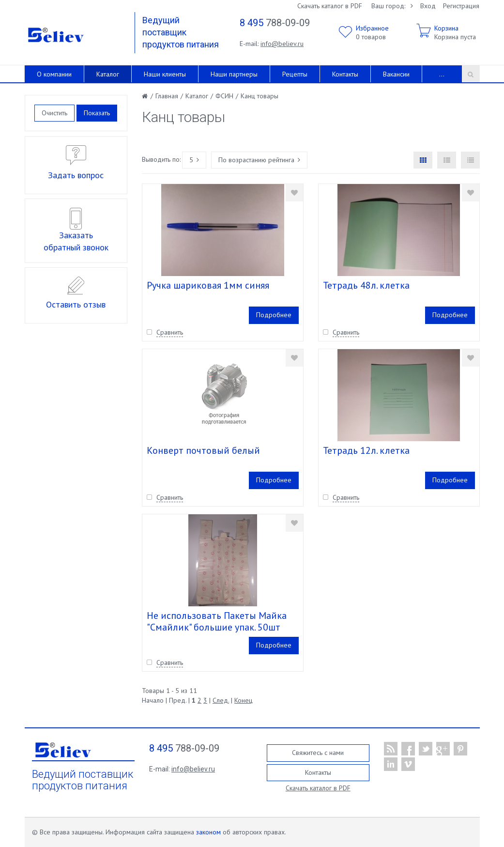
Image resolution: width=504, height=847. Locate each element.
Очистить (54, 113)
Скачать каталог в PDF (330, 6)
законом (208, 832)
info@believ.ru (282, 44)
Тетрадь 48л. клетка (366, 285)
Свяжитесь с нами (318, 753)
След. (221, 700)
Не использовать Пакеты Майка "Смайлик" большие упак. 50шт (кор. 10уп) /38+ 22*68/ (217, 627)
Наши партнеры (234, 74)
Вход (428, 6)
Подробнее (274, 315)
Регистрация (461, 6)
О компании (54, 74)
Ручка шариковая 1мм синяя (208, 285)
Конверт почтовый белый (203, 450)
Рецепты (295, 74)
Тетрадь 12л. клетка (366, 450)
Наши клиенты (165, 74)
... (442, 74)
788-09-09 (275, 23)
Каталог (108, 74)
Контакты (345, 74)
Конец (244, 700)
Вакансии (396, 74)
